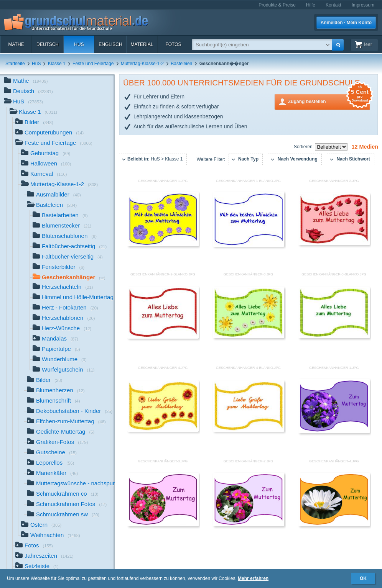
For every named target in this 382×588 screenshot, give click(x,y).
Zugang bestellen (329, 101)
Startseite (15, 64)
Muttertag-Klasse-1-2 (142, 64)
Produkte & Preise (277, 5)
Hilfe (311, 5)
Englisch (110, 44)
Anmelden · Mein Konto (346, 23)
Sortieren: (304, 147)
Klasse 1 (57, 64)
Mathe (16, 44)
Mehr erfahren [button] (253, 578)
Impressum (363, 5)
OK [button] (363, 578)
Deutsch (48, 44)
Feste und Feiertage (93, 64)
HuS (79, 44)
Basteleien (181, 64)
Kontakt (333, 5)
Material (142, 44)
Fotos (173, 44)
